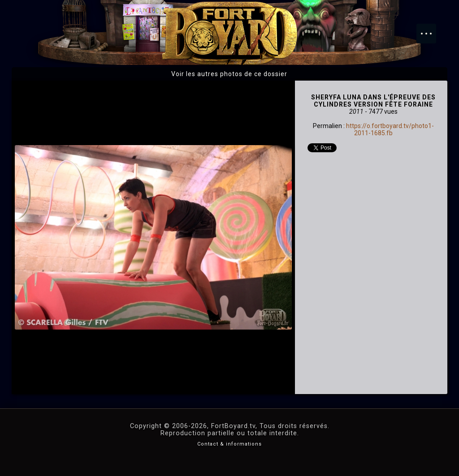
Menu (431, 29)
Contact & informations (229, 444)
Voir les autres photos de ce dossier (229, 74)
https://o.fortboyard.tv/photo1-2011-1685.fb (390, 129)
